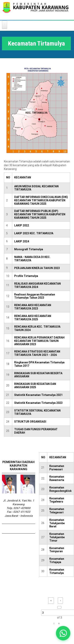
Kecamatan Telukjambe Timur (57, 537)
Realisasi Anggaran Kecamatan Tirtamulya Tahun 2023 (35, 296)
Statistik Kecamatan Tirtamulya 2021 (38, 395)
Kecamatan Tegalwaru (57, 500)
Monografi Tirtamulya (29, 249)
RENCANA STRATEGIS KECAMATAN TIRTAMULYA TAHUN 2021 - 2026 (37, 353)
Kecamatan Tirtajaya (57, 560)
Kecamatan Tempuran (57, 550)
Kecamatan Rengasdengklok (60, 489)
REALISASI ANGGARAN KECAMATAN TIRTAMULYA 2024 (37, 285)
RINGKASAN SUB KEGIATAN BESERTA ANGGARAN (38, 375)
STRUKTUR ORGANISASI (30, 422)
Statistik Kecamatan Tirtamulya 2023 (38, 403)
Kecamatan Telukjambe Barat (57, 523)
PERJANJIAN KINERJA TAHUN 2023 (37, 268)
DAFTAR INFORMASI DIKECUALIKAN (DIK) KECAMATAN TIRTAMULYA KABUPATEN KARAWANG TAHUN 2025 (41, 200)
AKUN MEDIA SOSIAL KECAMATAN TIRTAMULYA (36, 188)
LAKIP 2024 (22, 241)
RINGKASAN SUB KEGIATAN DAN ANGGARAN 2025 (35, 386)
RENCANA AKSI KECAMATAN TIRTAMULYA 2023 (33, 307)
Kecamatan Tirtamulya (57, 571)
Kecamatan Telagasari (57, 511)
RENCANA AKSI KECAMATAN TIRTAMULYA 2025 (33, 318)
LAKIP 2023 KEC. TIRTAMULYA (34, 233)
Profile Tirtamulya (26, 276)
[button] (63, 633)
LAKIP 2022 (22, 225)
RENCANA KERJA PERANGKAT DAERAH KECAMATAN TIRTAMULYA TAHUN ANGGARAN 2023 (39, 341)
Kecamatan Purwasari (57, 468)
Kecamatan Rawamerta (57, 478)
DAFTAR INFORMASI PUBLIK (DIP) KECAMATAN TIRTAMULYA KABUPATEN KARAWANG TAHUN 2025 (40, 214)
